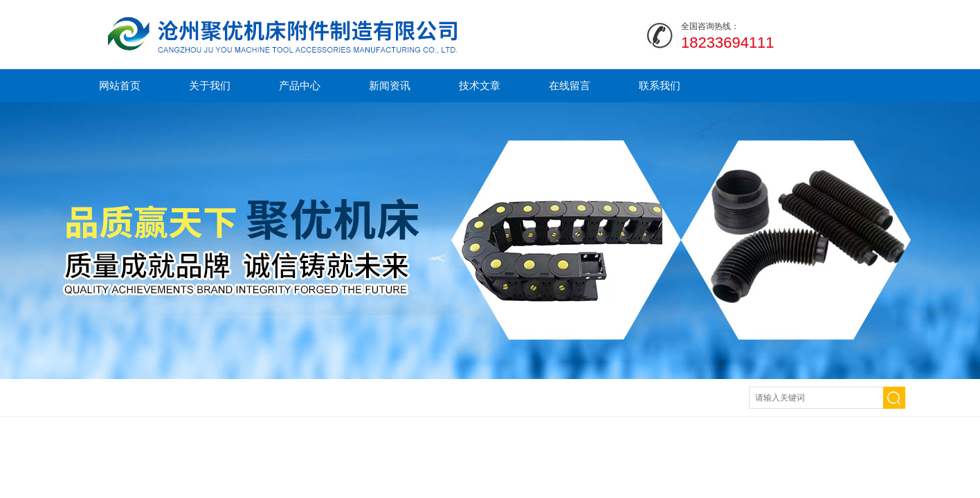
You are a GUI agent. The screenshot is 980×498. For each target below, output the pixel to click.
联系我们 (660, 85)
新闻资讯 (390, 85)
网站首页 (120, 85)
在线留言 (570, 85)
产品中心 (300, 85)
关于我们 (210, 85)
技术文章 (480, 85)
